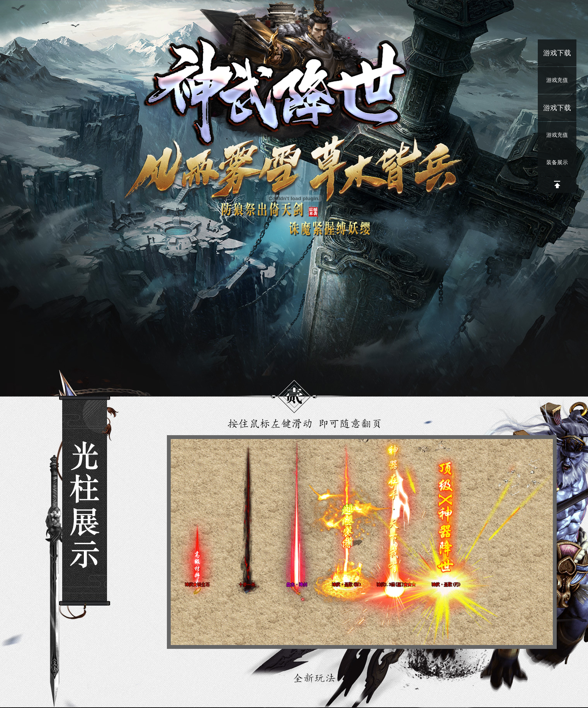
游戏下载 (557, 53)
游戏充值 (557, 80)
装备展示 (557, 163)
